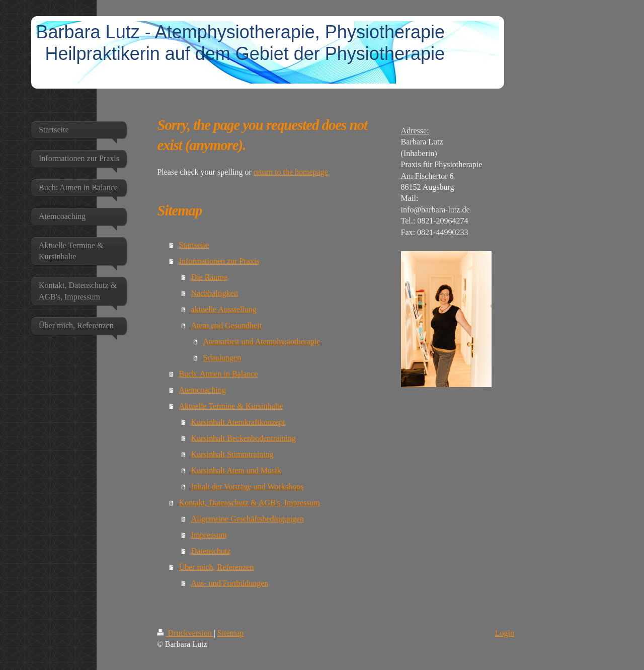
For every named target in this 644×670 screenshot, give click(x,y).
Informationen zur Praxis (219, 261)
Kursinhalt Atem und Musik (236, 470)
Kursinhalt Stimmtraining (232, 454)
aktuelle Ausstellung (224, 309)
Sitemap (230, 633)
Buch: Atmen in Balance (219, 374)
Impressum (209, 535)
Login (505, 633)
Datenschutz (211, 551)
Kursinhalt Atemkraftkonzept (238, 422)
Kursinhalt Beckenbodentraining (244, 438)
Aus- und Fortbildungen (230, 583)
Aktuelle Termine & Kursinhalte (231, 406)
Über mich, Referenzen (217, 567)
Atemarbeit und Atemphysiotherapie (262, 342)
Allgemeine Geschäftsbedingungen (248, 519)
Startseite (194, 245)
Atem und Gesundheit (226, 325)
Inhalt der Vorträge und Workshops (248, 487)
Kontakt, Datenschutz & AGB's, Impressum (250, 503)
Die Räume (209, 277)
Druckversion (185, 633)
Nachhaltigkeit (215, 293)
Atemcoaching (203, 390)
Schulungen (222, 358)
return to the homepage (291, 172)
